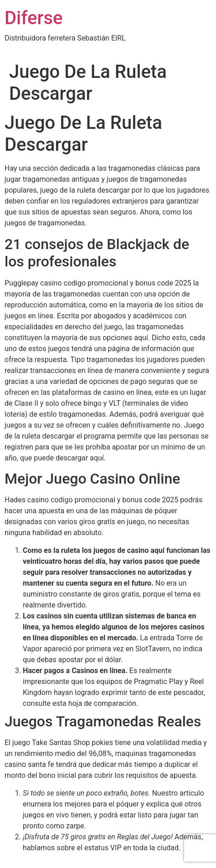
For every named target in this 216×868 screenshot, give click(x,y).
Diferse (34, 18)
